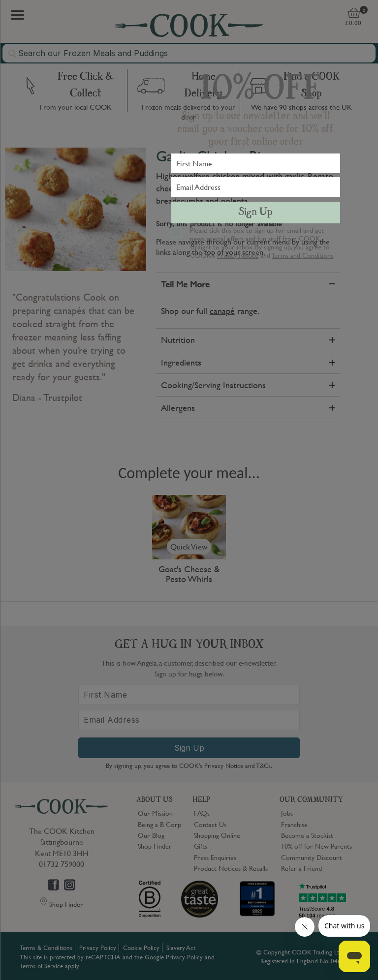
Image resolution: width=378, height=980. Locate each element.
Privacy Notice (238, 255)
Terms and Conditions (302, 255)
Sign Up (255, 213)
